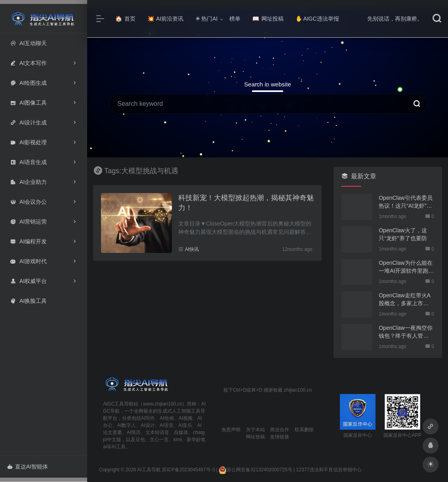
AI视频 (186, 418)
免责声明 (231, 430)
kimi (178, 440)
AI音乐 (185, 425)
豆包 (140, 440)
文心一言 (159, 440)
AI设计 (148, 425)
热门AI (206, 19)
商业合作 (280, 430)
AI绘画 (167, 418)
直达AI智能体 (28, 467)
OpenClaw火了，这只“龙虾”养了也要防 (403, 234)
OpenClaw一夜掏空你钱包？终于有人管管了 (405, 332)
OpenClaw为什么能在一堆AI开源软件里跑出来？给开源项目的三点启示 (406, 267)
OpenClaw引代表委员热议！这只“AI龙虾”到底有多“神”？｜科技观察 (405, 202)
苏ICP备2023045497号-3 (188, 470)
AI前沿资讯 (165, 19)
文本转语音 (157, 432)
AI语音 (167, 425)
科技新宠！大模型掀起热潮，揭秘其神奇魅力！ (246, 203)
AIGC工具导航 (118, 404)
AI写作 (148, 418)
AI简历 (134, 432)
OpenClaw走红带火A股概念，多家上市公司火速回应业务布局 (405, 300)
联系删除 (304, 430)
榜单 (235, 19)
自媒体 (181, 432)
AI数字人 (127, 425)
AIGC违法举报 (317, 19)
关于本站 (255, 430)
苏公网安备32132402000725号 (255, 470)
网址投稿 (268, 19)
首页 (125, 19)
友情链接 (280, 437)
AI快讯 (192, 249)
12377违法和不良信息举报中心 (329, 470)
